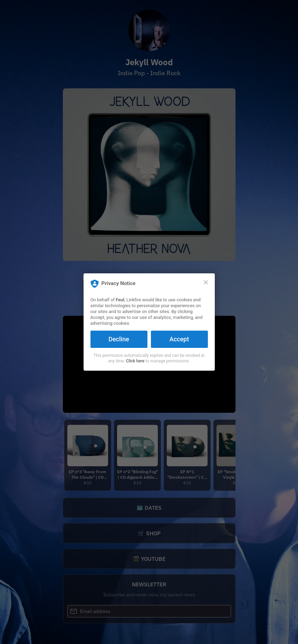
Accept (179, 339)
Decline (119, 339)
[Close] (206, 282)
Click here (135, 361)
